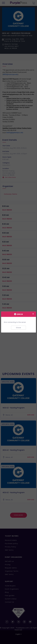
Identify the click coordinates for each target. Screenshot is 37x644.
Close (18, 328)
